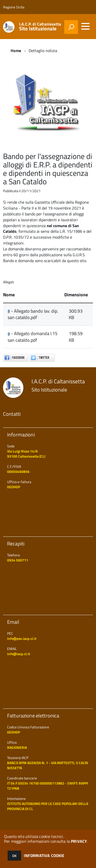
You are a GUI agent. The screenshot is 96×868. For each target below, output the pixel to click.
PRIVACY (79, 841)
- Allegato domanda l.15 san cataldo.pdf (33, 337)
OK (14, 856)
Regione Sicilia (14, 7)
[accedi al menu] (85, 26)
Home (16, 51)
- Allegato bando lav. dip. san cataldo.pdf (33, 314)
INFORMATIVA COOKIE (44, 855)
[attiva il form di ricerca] (71, 27)
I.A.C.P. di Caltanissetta (40, 27)
